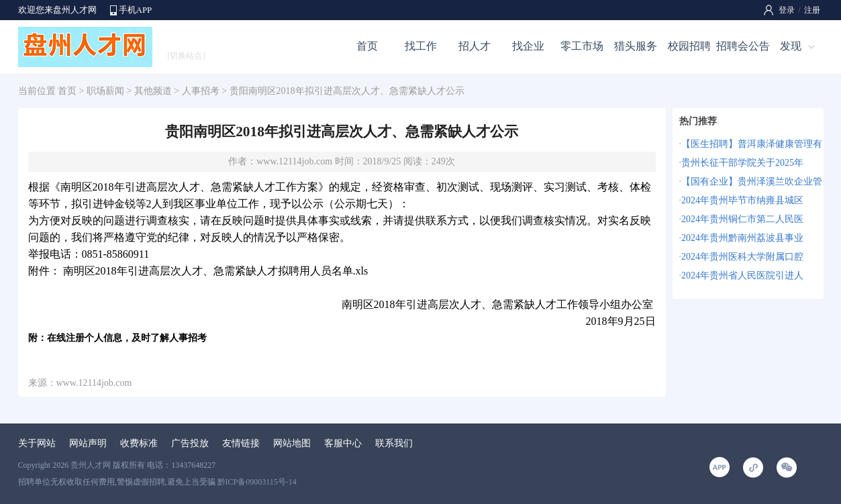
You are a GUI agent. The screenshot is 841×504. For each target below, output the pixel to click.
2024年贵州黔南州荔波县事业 (742, 238)
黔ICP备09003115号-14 (257, 482)
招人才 (475, 46)
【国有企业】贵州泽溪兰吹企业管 (752, 182)
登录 (787, 10)
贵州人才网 (91, 465)
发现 (791, 46)
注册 (812, 10)
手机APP (136, 10)
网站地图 (292, 443)
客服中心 (343, 443)
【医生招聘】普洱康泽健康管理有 (752, 144)
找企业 (528, 46)
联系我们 (394, 443)
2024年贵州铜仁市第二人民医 (742, 219)
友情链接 (241, 443)
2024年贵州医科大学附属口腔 (742, 257)
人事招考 (201, 91)
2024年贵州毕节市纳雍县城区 (742, 200)
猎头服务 (636, 46)
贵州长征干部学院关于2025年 (742, 163)
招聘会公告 (743, 46)
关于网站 (37, 443)
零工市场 (582, 46)
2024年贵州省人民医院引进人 (742, 275)
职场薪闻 (105, 91)
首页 (367, 46)
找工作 (421, 46)
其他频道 (153, 91)
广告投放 (190, 443)
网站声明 (88, 443)
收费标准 (139, 443)
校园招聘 (689, 46)
